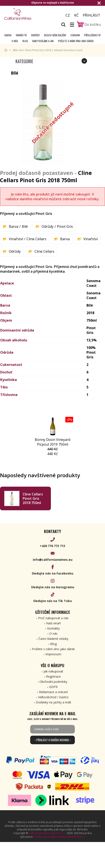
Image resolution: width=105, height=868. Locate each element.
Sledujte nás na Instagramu (53, 587)
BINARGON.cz (77, 837)
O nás (15, 41)
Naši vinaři (53, 623)
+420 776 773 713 (52, 546)
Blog (25, 41)
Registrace (53, 676)
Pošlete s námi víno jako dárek (76, 41)
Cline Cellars (36, 239)
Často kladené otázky (53, 639)
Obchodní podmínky (53, 682)
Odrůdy (35, 35)
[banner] (28, 14)
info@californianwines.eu (53, 560)
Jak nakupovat (53, 671)
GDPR (53, 687)
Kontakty (53, 628)
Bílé (25, 226)
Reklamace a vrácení (53, 692)
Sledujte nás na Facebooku (52, 573)
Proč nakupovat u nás (53, 618)
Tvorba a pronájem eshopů (51, 837)
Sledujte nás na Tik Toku (52, 601)
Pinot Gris (65, 226)
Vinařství (21, 35)
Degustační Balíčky (55, 35)
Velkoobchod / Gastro (53, 697)
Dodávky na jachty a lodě (53, 702)
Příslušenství (92, 35)
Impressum (53, 654)
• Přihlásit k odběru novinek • (53, 740)
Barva (8, 35)
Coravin (75, 35)
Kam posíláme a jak (43, 41)
